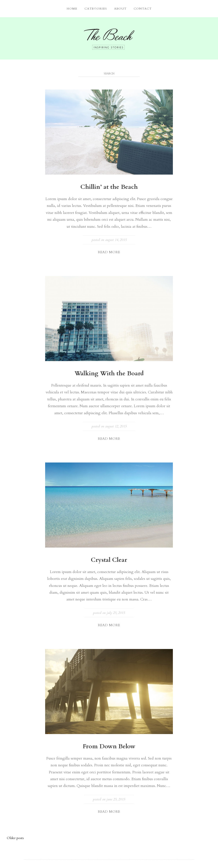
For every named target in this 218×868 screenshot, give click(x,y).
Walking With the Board (109, 373)
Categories (96, 9)
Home (72, 9)
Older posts (15, 838)
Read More (109, 252)
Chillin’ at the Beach (109, 187)
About (120, 9)
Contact (143, 9)
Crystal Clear (109, 560)
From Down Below (109, 746)
